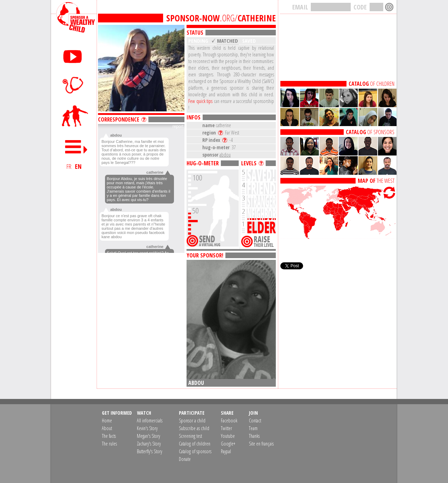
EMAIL (300, 7)
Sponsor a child (192, 420)
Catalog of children (195, 444)
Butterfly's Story (149, 451)
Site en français (261, 444)
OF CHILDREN (372, 84)
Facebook (229, 420)
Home (107, 420)
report (178, 126)
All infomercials (150, 420)
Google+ (228, 444)
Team (253, 428)
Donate (185, 459)
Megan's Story (148, 436)
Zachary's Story (149, 444)
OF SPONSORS (370, 132)
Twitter (226, 428)
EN (78, 166)
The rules (109, 444)
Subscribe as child (194, 428)
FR (69, 166)
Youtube (228, 436)
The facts (109, 436)
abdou (225, 155)
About (107, 428)
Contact (255, 420)
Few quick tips (200, 101)
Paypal (226, 451)
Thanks (254, 436)
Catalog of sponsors (195, 451)
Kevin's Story (147, 428)
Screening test (190, 436)
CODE (360, 7)
